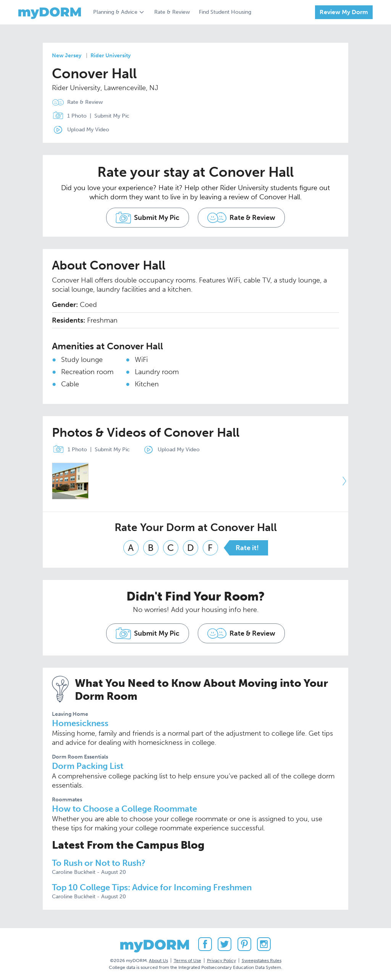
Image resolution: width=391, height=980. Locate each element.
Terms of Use (187, 961)
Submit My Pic (112, 116)
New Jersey (67, 56)
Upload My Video (88, 130)
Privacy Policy (221, 961)
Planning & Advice (115, 12)
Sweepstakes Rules (262, 961)
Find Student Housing (225, 12)
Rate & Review (172, 12)
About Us (158, 961)
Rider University (111, 56)
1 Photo (68, 116)
